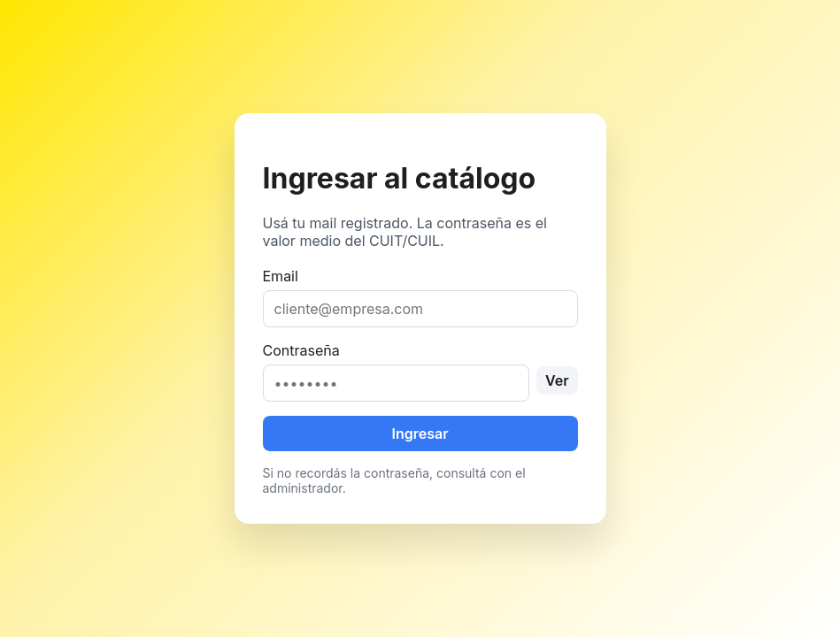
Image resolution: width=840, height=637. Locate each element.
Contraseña (420, 372)
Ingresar (420, 434)
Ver (557, 380)
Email (420, 297)
